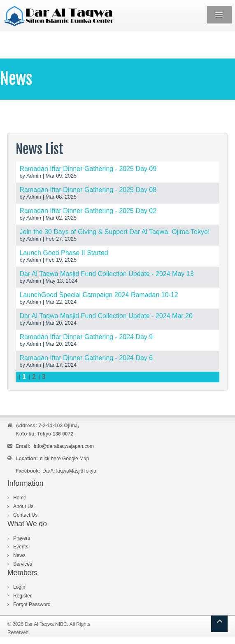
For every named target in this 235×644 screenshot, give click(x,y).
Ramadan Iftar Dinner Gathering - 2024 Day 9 (86, 337)
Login (19, 587)
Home (20, 498)
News (19, 555)
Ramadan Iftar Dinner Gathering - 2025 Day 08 (88, 190)
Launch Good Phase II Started (64, 253)
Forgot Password (32, 604)
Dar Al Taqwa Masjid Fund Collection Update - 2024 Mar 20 (106, 316)
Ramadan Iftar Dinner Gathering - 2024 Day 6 (86, 358)
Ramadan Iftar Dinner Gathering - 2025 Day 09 (88, 169)
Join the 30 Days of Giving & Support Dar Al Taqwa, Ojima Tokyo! (115, 232)
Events (21, 547)
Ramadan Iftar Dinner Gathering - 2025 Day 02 (88, 211)
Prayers (22, 538)
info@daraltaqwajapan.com (64, 446)
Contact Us (25, 515)
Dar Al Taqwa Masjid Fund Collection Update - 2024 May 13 (107, 274)
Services (23, 564)
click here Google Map (64, 459)
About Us (23, 506)
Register (22, 596)
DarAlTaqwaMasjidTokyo (69, 471)
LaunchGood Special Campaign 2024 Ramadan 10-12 (99, 295)
